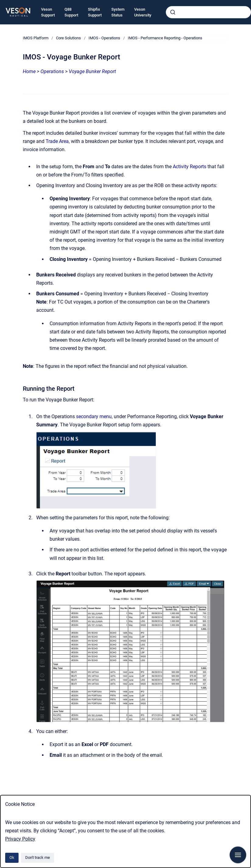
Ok (12, 857)
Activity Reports (190, 167)
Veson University (143, 12)
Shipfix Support (95, 12)
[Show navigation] (238, 855)
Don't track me (38, 857)
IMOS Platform (36, 38)
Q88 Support (71, 12)
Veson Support (48, 12)
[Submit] (173, 12)
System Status (118, 12)
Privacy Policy (20, 839)
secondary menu (94, 416)
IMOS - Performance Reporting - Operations (165, 38)
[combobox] (208, 12)
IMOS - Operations (104, 38)
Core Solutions (68, 38)
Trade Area (57, 141)
